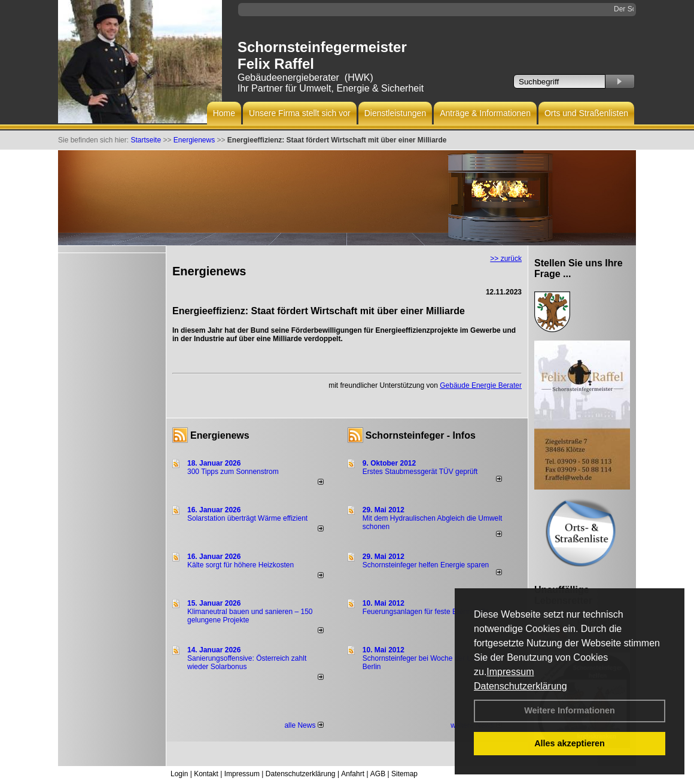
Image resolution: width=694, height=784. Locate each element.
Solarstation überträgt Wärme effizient (247, 518)
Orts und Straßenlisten (586, 113)
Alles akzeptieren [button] (570, 743)
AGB (378, 774)
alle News (304, 725)
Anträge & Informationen (485, 113)
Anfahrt (353, 774)
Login (179, 774)
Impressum (510, 672)
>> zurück (506, 259)
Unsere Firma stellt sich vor (300, 113)
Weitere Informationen (570, 710)
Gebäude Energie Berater (481, 385)
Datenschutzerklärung (520, 686)
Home (224, 113)
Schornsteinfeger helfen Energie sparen (426, 565)
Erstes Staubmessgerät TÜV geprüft (420, 472)
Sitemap (404, 774)
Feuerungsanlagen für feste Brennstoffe (426, 612)
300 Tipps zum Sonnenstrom (233, 472)
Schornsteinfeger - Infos (421, 435)
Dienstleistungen (395, 113)
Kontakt (206, 774)
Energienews (220, 435)
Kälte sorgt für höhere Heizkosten (241, 565)
